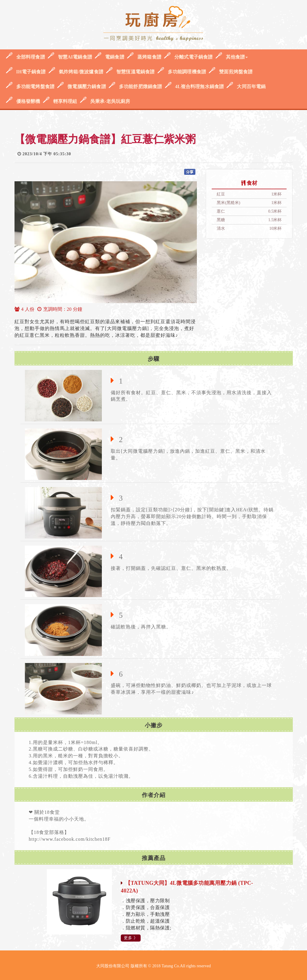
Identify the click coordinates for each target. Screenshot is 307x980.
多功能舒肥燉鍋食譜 (141, 86)
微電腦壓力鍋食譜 (87, 86)
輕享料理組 (65, 101)
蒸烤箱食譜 (149, 57)
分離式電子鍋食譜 (194, 57)
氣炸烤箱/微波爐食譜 (81, 72)
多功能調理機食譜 (187, 72)
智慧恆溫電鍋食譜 (136, 72)
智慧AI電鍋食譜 (75, 57)
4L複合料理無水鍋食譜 (200, 86)
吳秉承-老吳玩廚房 (110, 101)
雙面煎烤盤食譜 (236, 72)
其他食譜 (237, 57)
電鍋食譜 (115, 57)
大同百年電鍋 (251, 86)
